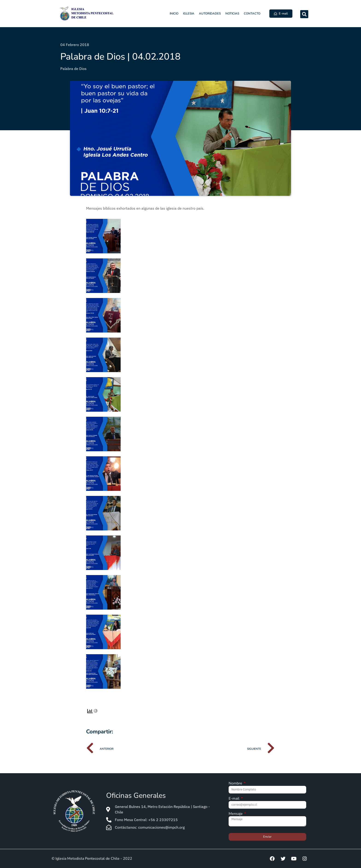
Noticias (232, 14)
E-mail (234, 799)
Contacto (252, 14)
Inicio (174, 14)
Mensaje (236, 814)
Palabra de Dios (73, 69)
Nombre (236, 784)
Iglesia (189, 14)
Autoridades (210, 14)
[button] (304, 14)
